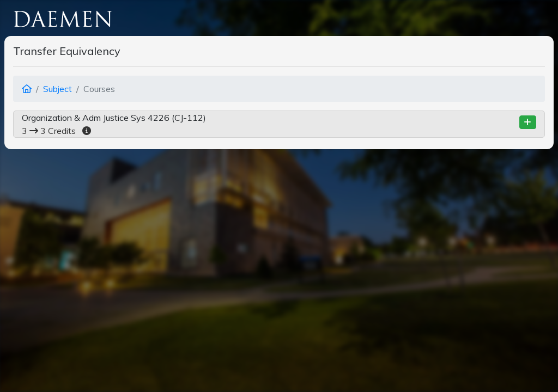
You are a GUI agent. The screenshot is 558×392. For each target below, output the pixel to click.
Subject (57, 89)
